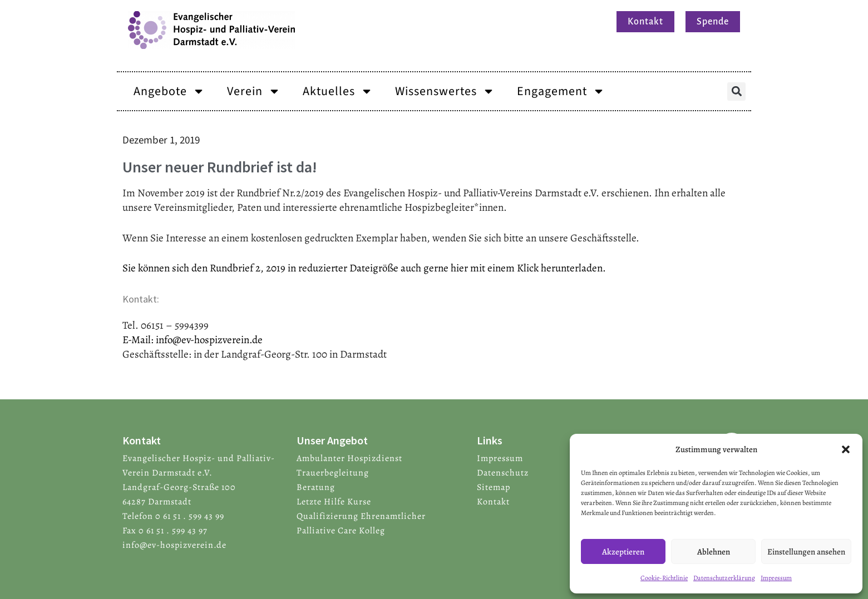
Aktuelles (338, 91)
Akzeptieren (623, 552)
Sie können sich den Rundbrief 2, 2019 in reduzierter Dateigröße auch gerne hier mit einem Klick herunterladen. (364, 268)
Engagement (561, 91)
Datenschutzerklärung (724, 578)
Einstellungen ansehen (806, 552)
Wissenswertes (445, 91)
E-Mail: (139, 340)
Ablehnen (714, 552)
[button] (846, 449)
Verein (254, 91)
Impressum (776, 578)
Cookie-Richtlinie (664, 578)
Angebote (169, 91)
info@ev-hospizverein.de (209, 340)
